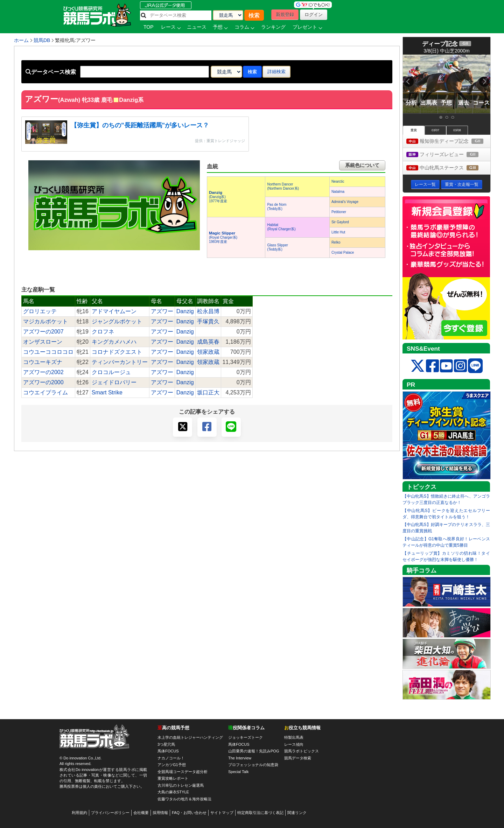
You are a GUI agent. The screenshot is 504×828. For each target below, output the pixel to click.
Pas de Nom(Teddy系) (277, 207)
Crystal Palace (343, 252)
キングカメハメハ (114, 342)
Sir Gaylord (340, 222)
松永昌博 (208, 311)
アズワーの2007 (43, 332)
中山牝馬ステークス (448, 168)
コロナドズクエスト (117, 352)
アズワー (162, 311)
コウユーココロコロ (48, 352)
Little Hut (338, 232)
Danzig (185, 311)
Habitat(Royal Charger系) (281, 227)
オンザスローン (43, 342)
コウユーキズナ (43, 362)
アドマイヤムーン (114, 311)
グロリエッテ (40, 311)
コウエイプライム (45, 392)
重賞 (414, 130)
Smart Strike (107, 392)
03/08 (457, 130)
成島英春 (208, 342)
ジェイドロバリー (114, 382)
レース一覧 (425, 184)
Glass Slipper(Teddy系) (277, 247)
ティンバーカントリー (120, 362)
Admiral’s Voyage (345, 202)
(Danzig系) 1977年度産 (218, 197)
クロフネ (103, 332)
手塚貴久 (208, 321)
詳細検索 (276, 72)
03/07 (435, 130)
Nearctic (338, 181)
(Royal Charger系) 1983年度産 (223, 237)
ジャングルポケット (117, 321)
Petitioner (339, 212)
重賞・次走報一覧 (462, 184)
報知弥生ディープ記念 (448, 142)
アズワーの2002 (43, 372)
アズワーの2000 (43, 382)
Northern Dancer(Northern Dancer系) (283, 186)
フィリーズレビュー (448, 155)
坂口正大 (208, 392)
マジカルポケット (45, 321)
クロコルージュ (111, 372)
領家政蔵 (208, 352)
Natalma (338, 192)
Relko (336, 242)
